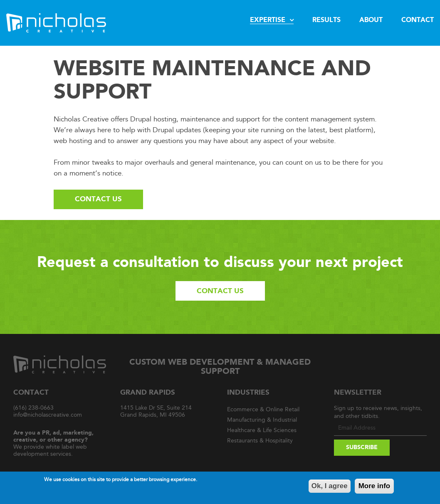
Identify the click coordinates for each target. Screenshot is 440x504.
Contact (418, 20)
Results (326, 20)
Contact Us (98, 199)
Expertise (268, 20)
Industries (248, 392)
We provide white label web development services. (53, 443)
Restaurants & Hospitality (260, 441)
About (371, 20)
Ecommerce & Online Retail (263, 409)
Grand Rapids (148, 392)
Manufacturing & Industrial (262, 420)
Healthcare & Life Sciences (262, 430)
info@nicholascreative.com (48, 415)
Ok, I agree (330, 487)
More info (374, 487)
